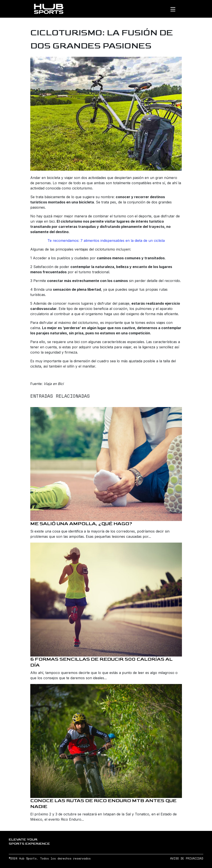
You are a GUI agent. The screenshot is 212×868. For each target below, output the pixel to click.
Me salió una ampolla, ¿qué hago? (81, 524)
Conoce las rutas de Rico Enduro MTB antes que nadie (103, 804)
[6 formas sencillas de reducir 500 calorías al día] (106, 600)
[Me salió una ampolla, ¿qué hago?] (106, 464)
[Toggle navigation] (176, 9)
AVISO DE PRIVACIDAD (187, 859)
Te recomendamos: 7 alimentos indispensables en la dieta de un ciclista (106, 241)
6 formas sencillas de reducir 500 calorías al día (101, 662)
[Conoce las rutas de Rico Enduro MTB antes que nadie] (106, 741)
